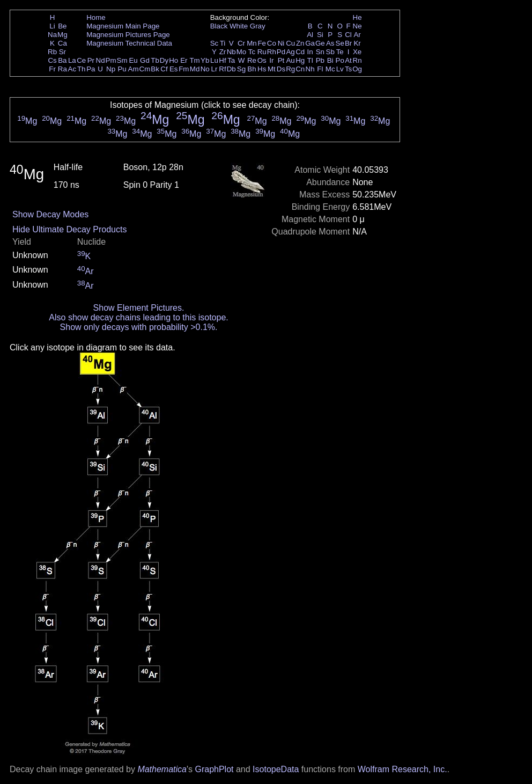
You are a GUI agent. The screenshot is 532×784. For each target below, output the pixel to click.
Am (134, 69)
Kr (357, 43)
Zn (300, 43)
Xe (357, 52)
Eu (133, 60)
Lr (215, 69)
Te (340, 52)
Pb (320, 60)
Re (252, 60)
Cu (290, 43)
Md (195, 69)
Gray (258, 26)
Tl (310, 60)
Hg (300, 60)
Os (262, 60)
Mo (242, 52)
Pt (281, 60)
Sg (241, 69)
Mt (272, 69)
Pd (281, 52)
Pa (91, 69)
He (357, 17)
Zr (223, 52)
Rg (290, 69)
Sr (62, 52)
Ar (357, 35)
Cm (145, 69)
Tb (155, 60)
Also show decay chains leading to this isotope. (138, 317)
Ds (281, 69)
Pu (122, 69)
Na (52, 35)
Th (82, 69)
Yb (205, 60)
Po (340, 60)
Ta (231, 60)
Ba (62, 60)
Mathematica (162, 769)
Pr (91, 60)
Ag (290, 52)
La (72, 60)
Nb (231, 52)
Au (290, 60)
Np (111, 69)
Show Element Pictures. (139, 308)
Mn (252, 43)
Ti (223, 43)
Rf (222, 69)
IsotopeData (276, 769)
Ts (348, 69)
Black (219, 26)
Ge (320, 43)
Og (357, 69)
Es (174, 69)
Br (348, 43)
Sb (330, 52)
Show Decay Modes (50, 214)
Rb (52, 52)
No (205, 69)
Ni (281, 43)
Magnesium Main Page (123, 26)
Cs (52, 60)
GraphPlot (214, 769)
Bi (330, 60)
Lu (214, 60)
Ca (62, 43)
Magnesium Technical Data (129, 43)
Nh (310, 69)
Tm (194, 60)
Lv (340, 69)
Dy (164, 60)
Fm (184, 69)
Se (340, 43)
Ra (62, 69)
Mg (62, 35)
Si (320, 35)
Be (62, 26)
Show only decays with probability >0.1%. (139, 327)
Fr (52, 69)
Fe (262, 43)
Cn (300, 69)
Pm (111, 60)
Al (310, 35)
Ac (72, 69)
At (348, 60)
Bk (155, 69)
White (239, 26)
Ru (262, 52)
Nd (101, 60)
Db (231, 69)
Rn (357, 60)
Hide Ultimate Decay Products (69, 229)
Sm (122, 60)
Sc (215, 43)
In (310, 52)
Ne (357, 26)
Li (52, 26)
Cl (348, 35)
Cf (164, 69)
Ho (173, 60)
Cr (241, 43)
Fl (320, 69)
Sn (320, 52)
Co (272, 43)
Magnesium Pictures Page (128, 35)
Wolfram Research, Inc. (402, 769)
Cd (300, 52)
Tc (252, 52)
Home (96, 17)
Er (184, 60)
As (330, 43)
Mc (330, 69)
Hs (262, 69)
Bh (252, 69)
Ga (310, 43)
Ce (81, 60)
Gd (145, 60)
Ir (271, 60)
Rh (272, 52)
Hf (222, 60)
